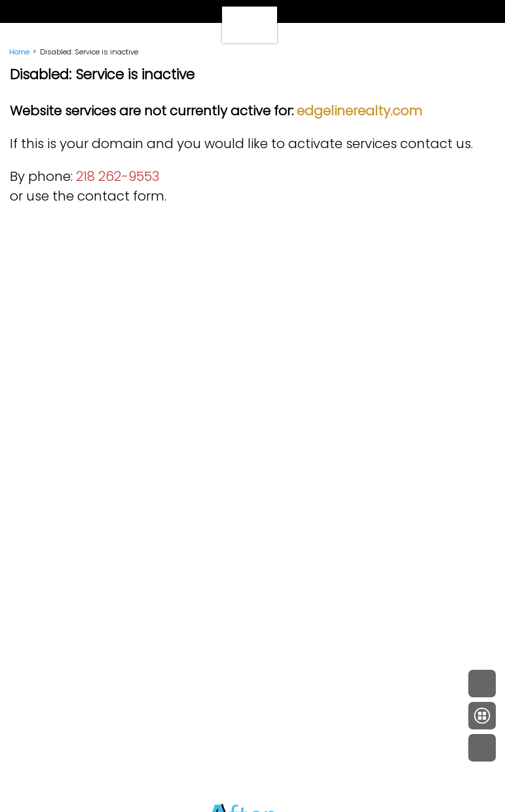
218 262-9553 (118, 176)
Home (19, 52)
